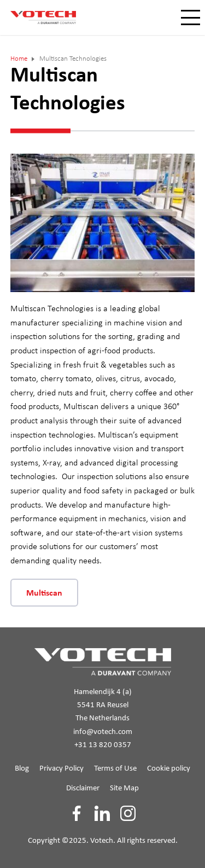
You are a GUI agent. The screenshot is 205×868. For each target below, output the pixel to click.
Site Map (124, 788)
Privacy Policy (61, 769)
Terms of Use (115, 769)
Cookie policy (169, 769)
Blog (22, 769)
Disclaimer (83, 788)
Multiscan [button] (44, 593)
